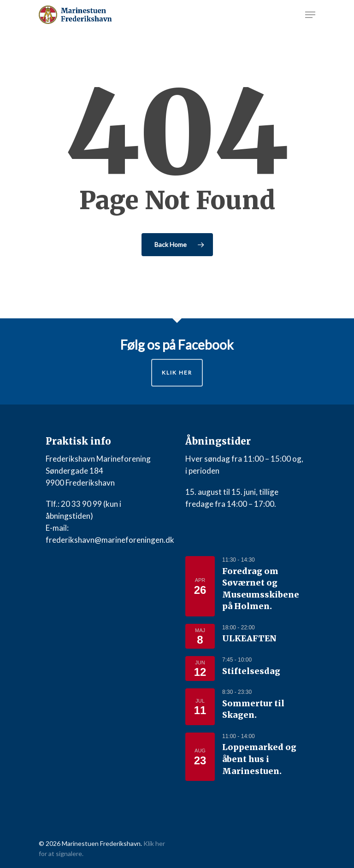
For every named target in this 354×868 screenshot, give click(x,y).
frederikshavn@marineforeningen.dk (110, 540)
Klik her (177, 372)
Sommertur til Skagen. (253, 710)
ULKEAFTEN (249, 639)
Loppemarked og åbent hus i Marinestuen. (259, 759)
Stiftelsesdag (251, 671)
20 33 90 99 (81, 504)
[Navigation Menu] (310, 15)
